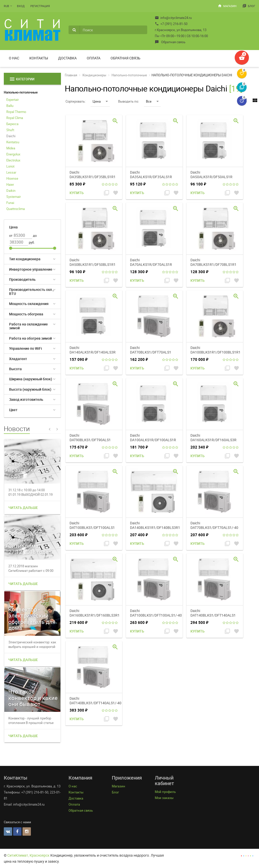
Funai (10, 203)
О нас (14, 58)
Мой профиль (165, 792)
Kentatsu (13, 142)
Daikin (11, 191)
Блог (249, 6)
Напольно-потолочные (21, 92)
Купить (77, 193)
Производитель (22, 279)
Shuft (10, 130)
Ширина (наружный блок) (31, 379)
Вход (21, 6)
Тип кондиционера (25, 259)
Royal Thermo (16, 112)
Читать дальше (23, 508)
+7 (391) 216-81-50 (171, 24)
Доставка (67, 58)
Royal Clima (15, 118)
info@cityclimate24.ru (173, 18)
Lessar (11, 172)
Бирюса (12, 124)
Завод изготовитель (26, 399)
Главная (71, 75)
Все (152, 101)
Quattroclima (16, 209)
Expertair (13, 100)
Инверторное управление (31, 269)
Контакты (39, 58)
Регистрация (40, 6)
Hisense (12, 178)
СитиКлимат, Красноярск (28, 855)
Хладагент (18, 359)
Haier (10, 184)
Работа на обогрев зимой (30, 338)
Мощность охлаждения (29, 304)
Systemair (14, 197)
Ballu (10, 106)
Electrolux (13, 160)
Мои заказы (164, 798)
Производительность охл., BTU (31, 291)
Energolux (13, 154)
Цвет (13, 410)
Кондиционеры (94, 75)
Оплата (94, 58)
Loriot (10, 166)
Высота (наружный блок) (30, 389)
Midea (11, 148)
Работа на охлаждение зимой (28, 326)
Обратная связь (170, 42)
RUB (6, 6)
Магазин (227, 6)
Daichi (11, 136)
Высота (15, 369)
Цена (100, 101)
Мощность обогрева (26, 314)
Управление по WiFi (26, 348)
